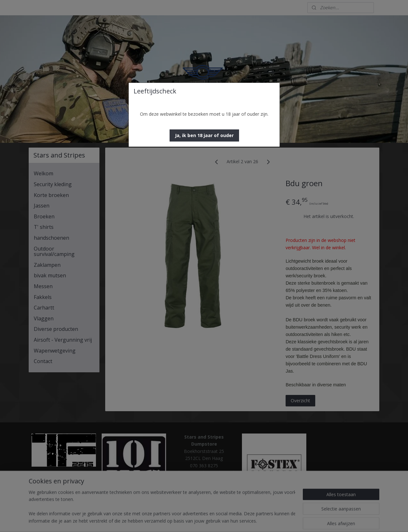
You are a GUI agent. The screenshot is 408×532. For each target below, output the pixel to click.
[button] (204, 135)
